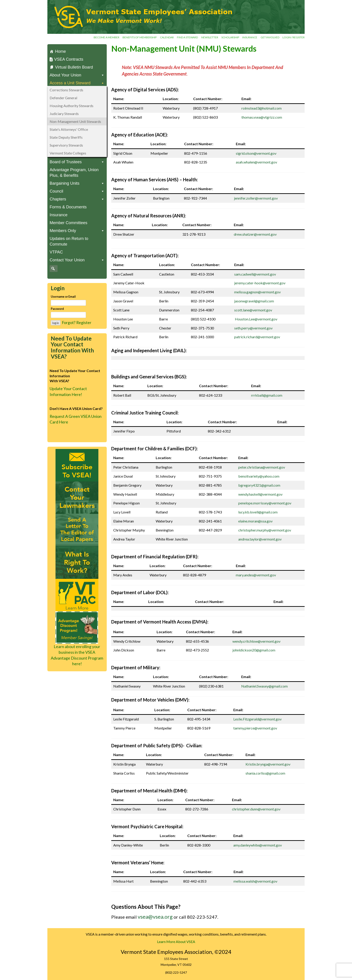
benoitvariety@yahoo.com (259, 476)
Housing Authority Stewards (72, 106)
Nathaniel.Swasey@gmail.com (264, 686)
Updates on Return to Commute (69, 241)
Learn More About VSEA (176, 942)
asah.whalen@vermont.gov (256, 162)
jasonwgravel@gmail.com (254, 301)
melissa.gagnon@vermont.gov (257, 292)
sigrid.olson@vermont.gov (256, 153)
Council (77, 191)
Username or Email (63, 297)
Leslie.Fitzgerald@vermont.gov (257, 719)
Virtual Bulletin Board (74, 67)
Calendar (167, 37)
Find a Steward (187, 37)
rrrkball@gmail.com (267, 395)
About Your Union (77, 75)
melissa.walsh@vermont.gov (255, 881)
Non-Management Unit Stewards (75, 121)
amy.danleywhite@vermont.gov (258, 845)
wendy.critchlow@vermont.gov (256, 641)
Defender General (63, 98)
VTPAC (56, 252)
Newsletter (210, 37)
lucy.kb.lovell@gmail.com (258, 512)
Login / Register (294, 37)
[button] (53, 269)
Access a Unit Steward (77, 83)
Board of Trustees (77, 162)
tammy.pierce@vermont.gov (255, 728)
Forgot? (69, 322)
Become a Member (107, 37)
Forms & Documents (68, 207)
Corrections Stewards (66, 90)
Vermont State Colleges (68, 153)
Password (57, 309)
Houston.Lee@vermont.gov (256, 319)
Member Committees (68, 223)
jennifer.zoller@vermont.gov (256, 198)
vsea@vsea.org (155, 917)
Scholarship (230, 37)
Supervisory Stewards (66, 145)
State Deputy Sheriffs (66, 137)
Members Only (77, 231)
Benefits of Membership (140, 37)
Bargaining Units (77, 183)
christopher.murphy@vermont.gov (265, 530)
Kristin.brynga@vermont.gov (268, 764)
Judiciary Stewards (64, 114)
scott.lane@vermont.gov (253, 310)
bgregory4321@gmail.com (259, 485)
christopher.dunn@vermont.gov (256, 809)
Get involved (270, 37)
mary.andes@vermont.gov (256, 575)
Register (84, 322)
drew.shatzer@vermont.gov (255, 234)
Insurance (250, 37)
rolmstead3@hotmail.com (262, 108)
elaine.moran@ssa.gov (255, 521)
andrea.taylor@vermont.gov (260, 539)
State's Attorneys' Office (69, 129)
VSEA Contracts (69, 59)
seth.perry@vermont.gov (253, 328)
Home (60, 51)
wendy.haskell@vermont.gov (260, 494)
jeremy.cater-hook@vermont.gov (260, 283)
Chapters (77, 199)
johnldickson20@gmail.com (254, 650)
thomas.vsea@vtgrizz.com (262, 117)
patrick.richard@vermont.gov (257, 337)
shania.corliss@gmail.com (265, 773)
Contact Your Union (77, 260)
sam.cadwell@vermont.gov (255, 274)
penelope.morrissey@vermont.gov (265, 503)
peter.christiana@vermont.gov (262, 467)
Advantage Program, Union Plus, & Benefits (74, 173)
